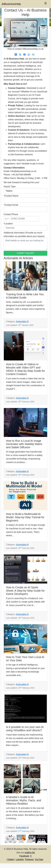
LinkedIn (20, 859)
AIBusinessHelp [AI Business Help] (11, 4)
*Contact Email (11, 205)
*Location (8, 224)
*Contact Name (11, 196)
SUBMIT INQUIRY (26, 253)
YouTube (39, 859)
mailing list (30, 853)
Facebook (24, 856)
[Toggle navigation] (46, 4)
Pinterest (29, 859)
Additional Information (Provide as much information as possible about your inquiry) (24, 234)
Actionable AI (22, 321)
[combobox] (7, 219)
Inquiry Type (10, 186)
